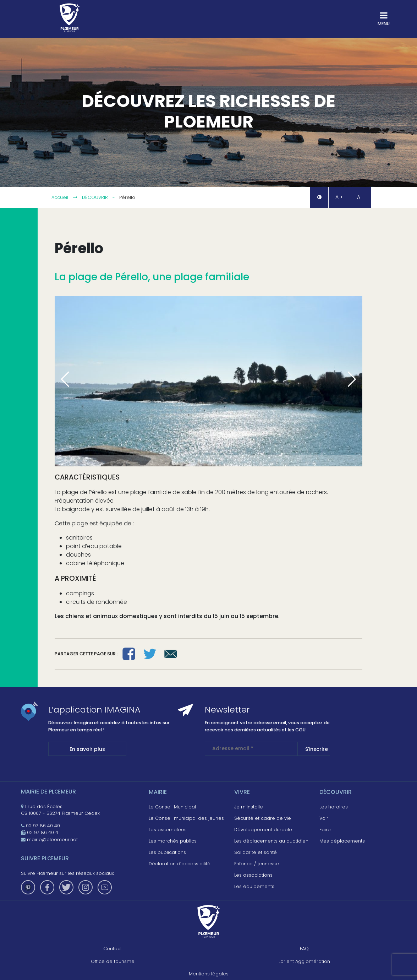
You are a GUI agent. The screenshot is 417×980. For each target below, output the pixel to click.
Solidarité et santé (256, 852)
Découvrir (95, 197)
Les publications (167, 852)
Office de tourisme (113, 961)
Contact (113, 949)
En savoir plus (87, 749)
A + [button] (339, 197)
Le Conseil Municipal (172, 807)
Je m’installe (249, 807)
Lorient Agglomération (304, 961)
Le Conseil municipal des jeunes (186, 818)
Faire (325, 830)
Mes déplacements (342, 841)
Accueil (60, 197)
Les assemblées (168, 830)
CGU (300, 730)
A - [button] (361, 197)
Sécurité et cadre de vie (263, 818)
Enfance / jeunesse (257, 864)
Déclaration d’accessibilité (180, 864)
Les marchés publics (173, 841)
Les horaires (334, 807)
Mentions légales (209, 974)
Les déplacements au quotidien (271, 841)
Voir (324, 818)
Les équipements (254, 886)
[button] (319, 197)
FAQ (304, 949)
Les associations (253, 875)
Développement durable (263, 830)
